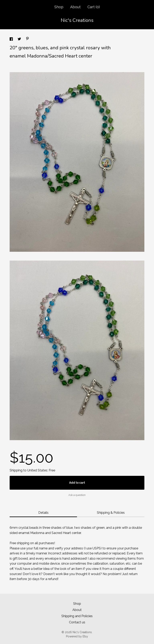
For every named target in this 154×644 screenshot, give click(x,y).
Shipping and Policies (77, 616)
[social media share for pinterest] (27, 39)
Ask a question (77, 495)
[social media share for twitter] (20, 40)
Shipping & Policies (111, 513)
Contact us (77, 622)
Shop (59, 7)
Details (43, 513)
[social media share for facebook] (12, 40)
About (75, 7)
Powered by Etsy (77, 636)
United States (37, 470)
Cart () (94, 7)
